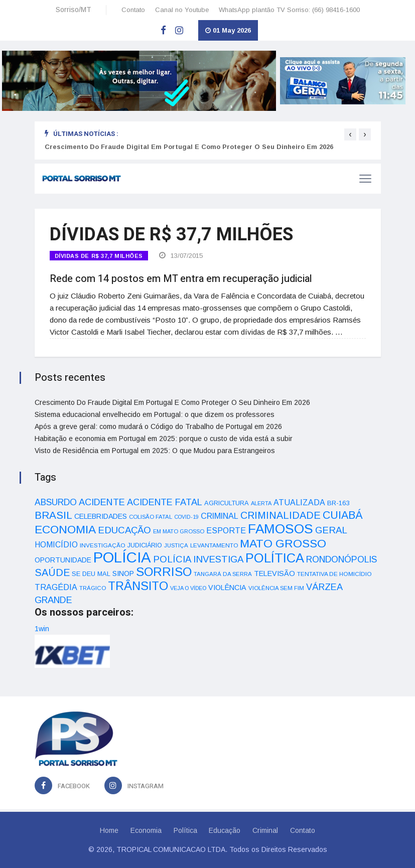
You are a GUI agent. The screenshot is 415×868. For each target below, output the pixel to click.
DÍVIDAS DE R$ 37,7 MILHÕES (99, 256)
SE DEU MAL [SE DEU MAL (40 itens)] (91, 574)
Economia (146, 830)
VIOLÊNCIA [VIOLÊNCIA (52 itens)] (227, 588)
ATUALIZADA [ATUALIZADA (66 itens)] (299, 502)
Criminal (266, 830)
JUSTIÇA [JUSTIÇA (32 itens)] (176, 545)
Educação (225, 830)
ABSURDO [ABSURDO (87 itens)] (56, 502)
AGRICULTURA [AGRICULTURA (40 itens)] (227, 503)
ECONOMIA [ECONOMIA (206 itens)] (65, 529)
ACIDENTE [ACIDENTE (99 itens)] (102, 502)
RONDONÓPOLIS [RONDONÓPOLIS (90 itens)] (341, 559)
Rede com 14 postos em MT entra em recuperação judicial (181, 279)
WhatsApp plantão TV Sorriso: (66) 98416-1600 (289, 10)
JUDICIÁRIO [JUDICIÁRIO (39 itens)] (145, 545)
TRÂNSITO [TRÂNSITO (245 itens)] (138, 586)
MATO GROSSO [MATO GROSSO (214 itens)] (283, 543)
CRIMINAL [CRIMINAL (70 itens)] (220, 516)
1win (42, 629)
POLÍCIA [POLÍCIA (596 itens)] (122, 557)
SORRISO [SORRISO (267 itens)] (164, 572)
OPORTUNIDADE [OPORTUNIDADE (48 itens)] (63, 560)
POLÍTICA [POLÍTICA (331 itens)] (275, 558)
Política (185, 830)
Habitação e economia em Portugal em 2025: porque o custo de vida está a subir (164, 439)
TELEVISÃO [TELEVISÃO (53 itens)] (274, 573)
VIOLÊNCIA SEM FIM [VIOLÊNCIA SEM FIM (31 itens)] (276, 588)
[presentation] (350, 134)
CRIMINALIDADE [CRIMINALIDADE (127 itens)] (281, 515)
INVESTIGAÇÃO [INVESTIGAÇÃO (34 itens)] (103, 545)
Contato (133, 10)
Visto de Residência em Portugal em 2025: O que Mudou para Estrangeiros (155, 451)
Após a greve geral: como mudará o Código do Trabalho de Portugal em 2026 (158, 426)
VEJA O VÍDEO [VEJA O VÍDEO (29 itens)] (188, 588)
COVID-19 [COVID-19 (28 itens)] (186, 517)
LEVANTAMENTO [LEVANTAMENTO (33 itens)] (214, 545)
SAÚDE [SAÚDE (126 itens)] (52, 572)
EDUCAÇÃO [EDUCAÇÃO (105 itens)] (124, 530)
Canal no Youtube (182, 10)
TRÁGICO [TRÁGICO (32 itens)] (93, 588)
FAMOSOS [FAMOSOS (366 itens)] (281, 529)
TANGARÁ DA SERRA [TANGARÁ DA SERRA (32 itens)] (223, 574)
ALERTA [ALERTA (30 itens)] (261, 503)
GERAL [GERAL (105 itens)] (331, 530)
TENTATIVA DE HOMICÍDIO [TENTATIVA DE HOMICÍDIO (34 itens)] (334, 574)
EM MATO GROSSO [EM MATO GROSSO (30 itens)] (179, 531)
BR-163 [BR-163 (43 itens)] (338, 503)
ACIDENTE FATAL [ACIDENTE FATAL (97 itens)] (165, 502)
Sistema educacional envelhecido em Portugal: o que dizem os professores (155, 414)
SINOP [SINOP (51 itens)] (123, 573)
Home (109, 830)
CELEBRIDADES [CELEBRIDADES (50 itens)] (101, 516)
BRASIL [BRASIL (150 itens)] (53, 515)
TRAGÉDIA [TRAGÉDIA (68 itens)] (56, 587)
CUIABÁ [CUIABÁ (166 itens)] (343, 515)
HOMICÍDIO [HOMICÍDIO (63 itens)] (56, 545)
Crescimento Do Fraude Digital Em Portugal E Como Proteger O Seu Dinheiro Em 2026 (189, 147)
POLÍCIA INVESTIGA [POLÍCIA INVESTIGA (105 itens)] (198, 559)
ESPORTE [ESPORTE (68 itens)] (226, 530)
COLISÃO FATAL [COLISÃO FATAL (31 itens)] (151, 517)
